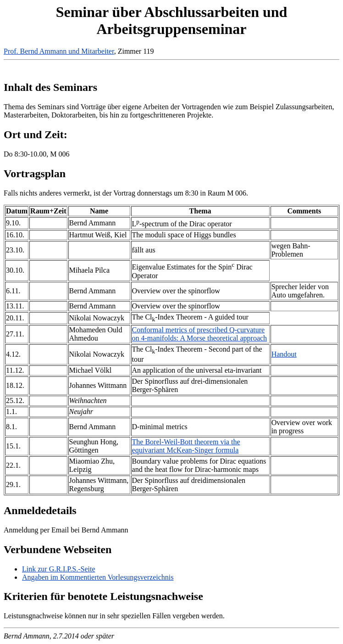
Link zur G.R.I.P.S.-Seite (59, 569)
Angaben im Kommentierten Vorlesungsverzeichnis (98, 577)
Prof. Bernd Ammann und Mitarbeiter (59, 51)
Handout (284, 354)
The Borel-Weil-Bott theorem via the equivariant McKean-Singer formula (186, 446)
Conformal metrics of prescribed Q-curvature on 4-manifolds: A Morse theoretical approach (200, 334)
